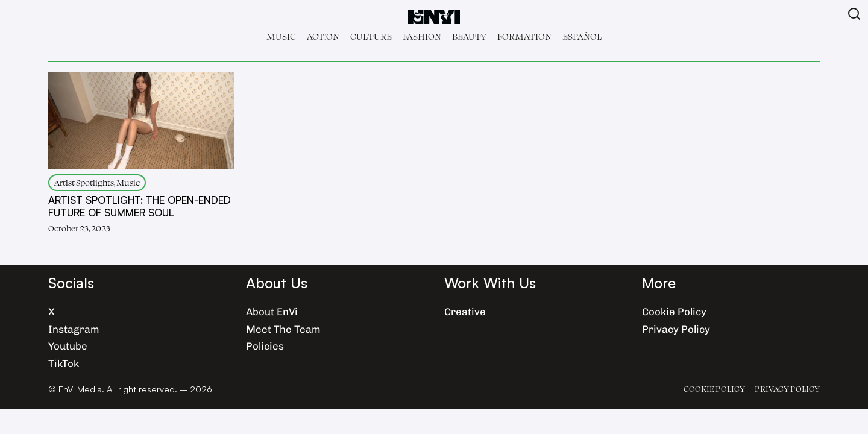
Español (582, 36)
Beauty (469, 36)
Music (281, 36)
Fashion (422, 36)
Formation (524, 36)
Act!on (323, 36)
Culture (371, 36)
